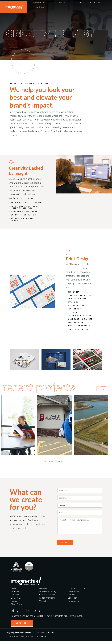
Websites (44, 601)
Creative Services (47, 595)
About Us (15, 591)
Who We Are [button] (39, 2)
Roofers (71, 595)
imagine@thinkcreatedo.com (18, 632)
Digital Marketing (47, 598)
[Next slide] (104, 389)
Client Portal (39, 7)
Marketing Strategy (48, 591)
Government (74, 591)
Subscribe (22, 623)
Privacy (43, 636)
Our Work (78, 2)
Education (73, 598)
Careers (14, 601)
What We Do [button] (59, 2)
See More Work (54, 461)
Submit (65, 542)
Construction (74, 601)
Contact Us (96, 2)
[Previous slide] (99, 389)
